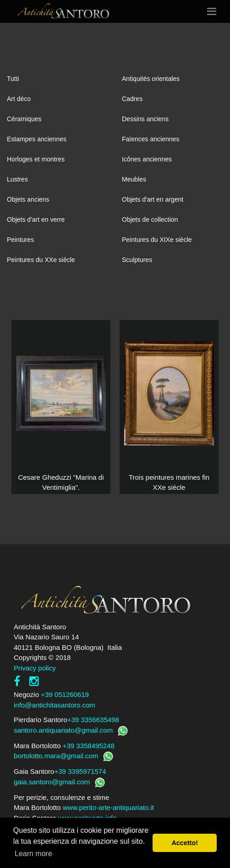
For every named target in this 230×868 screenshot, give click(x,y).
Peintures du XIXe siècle (157, 240)
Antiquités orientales (151, 79)
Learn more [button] (33, 854)
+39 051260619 (65, 694)
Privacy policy (35, 668)
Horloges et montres (36, 159)
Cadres (132, 99)
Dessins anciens (145, 119)
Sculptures (137, 260)
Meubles (134, 179)
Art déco (19, 99)
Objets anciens (28, 199)
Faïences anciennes (151, 139)
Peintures (20, 240)
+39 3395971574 (80, 771)
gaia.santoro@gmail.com (52, 782)
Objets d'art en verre (36, 220)
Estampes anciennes (37, 139)
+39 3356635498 (93, 720)
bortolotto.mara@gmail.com (56, 756)
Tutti (13, 79)
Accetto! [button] (185, 843)
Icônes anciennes (147, 159)
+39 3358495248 (89, 746)
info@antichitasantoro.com (55, 705)
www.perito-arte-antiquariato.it (108, 807)
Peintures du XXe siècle (41, 260)
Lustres (17, 179)
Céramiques (24, 119)
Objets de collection (150, 220)
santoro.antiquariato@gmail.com (63, 730)
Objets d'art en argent (153, 199)
